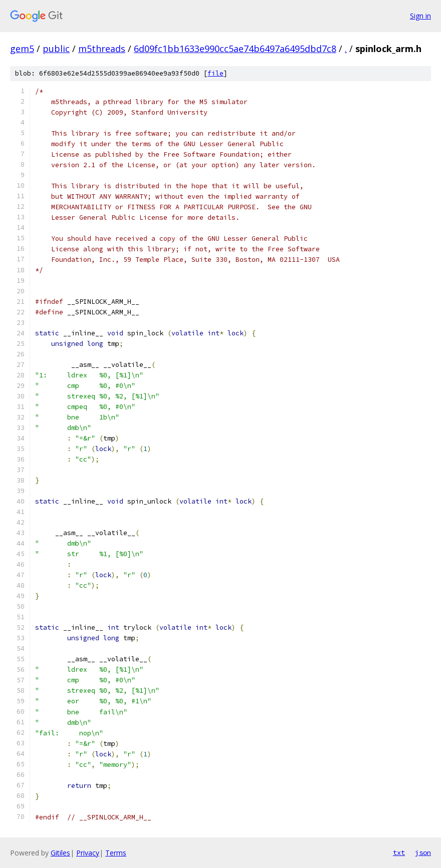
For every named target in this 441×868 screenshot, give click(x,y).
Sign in (420, 16)
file (215, 73)
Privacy (88, 853)
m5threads (102, 49)
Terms (116, 853)
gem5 (22, 49)
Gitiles (60, 853)
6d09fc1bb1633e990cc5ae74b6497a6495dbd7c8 (235, 49)
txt (399, 852)
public (56, 49)
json (423, 852)
